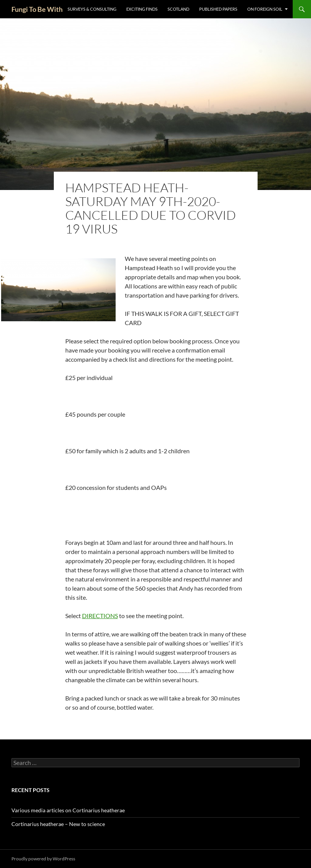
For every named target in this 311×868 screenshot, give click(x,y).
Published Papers (218, 9)
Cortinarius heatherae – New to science (58, 824)
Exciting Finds (142, 9)
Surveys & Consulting (92, 9)
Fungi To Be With (37, 9)
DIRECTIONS (100, 616)
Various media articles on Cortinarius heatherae (68, 810)
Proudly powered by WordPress (43, 859)
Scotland (178, 9)
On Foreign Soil (265, 9)
